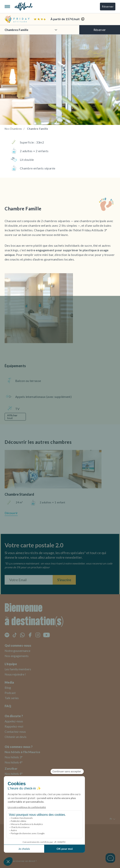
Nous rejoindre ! (15, 674)
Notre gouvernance (17, 651)
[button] (57, 122)
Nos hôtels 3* (14, 757)
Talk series (12, 698)
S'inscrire (64, 580)
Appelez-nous (14, 721)
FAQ (8, 706)
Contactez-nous (15, 731)
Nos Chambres (13, 129)
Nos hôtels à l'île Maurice (22, 752)
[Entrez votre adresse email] (29, 580)
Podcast (10, 693)
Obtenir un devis (16, 737)
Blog (8, 688)
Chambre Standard (19, 494)
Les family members (18, 669)
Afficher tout (12, 417)
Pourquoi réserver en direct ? (21, 861)
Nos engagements (17, 656)
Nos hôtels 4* (14, 762)
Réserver (108, 6)
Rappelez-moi (14, 726)
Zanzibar (11, 768)
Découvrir (11, 513)
